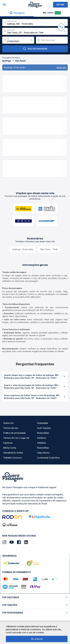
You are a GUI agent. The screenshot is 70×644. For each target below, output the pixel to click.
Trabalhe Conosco (12, 458)
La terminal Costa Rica (48, 458)
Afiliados (42, 443)
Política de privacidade (14, 433)
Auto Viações (44, 428)
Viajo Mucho (43, 453)
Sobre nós (8, 423)
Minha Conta (10, 448)
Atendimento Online (13, 453)
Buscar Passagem (35, 49)
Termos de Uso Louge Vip (16, 438)
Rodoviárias (43, 433)
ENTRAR (60, 5)
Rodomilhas (43, 448)
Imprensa (8, 443)
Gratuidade (43, 423)
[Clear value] (31, 40)
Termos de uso (11, 428)
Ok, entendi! (37, 639)
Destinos (42, 438)
